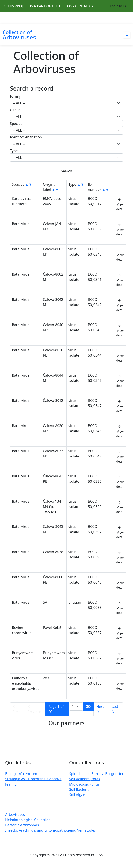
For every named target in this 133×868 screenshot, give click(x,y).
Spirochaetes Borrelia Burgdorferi (97, 774)
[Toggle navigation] (128, 18)
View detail (120, 204)
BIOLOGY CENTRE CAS (77, 6)
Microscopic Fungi (84, 784)
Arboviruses (15, 814)
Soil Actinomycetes (85, 779)
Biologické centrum (21, 774)
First (16, 709)
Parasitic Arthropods (22, 825)
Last (115, 709)
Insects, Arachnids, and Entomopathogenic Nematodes (50, 830)
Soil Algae (77, 795)
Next (100, 709)
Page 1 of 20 (56, 709)
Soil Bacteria (79, 789)
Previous (34, 709)
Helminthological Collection (28, 820)
